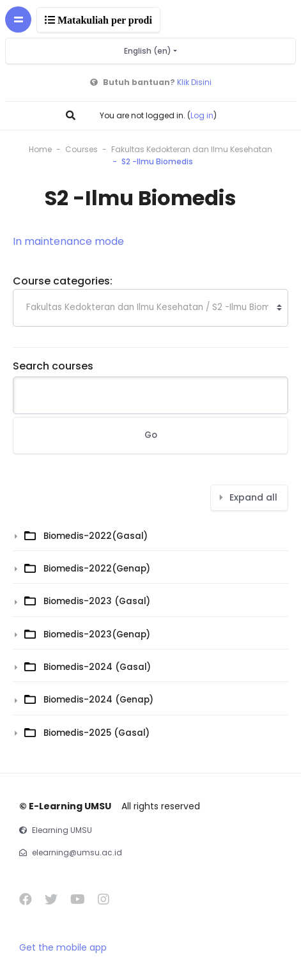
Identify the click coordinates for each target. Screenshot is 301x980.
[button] (72, 115)
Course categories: (63, 281)
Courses (81, 149)
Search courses (53, 366)
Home (40, 149)
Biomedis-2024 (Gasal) (97, 667)
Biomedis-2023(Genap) (97, 634)
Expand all (253, 497)
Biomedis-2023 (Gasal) (97, 601)
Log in (202, 115)
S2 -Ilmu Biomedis (157, 161)
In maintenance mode (68, 241)
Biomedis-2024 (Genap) (98, 700)
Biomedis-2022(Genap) (97, 569)
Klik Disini (194, 82)
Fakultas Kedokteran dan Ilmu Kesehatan (192, 149)
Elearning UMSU (62, 830)
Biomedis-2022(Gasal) (96, 536)
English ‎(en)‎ (149, 51)
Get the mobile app (63, 947)
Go (151, 435)
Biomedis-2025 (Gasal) (96, 733)
